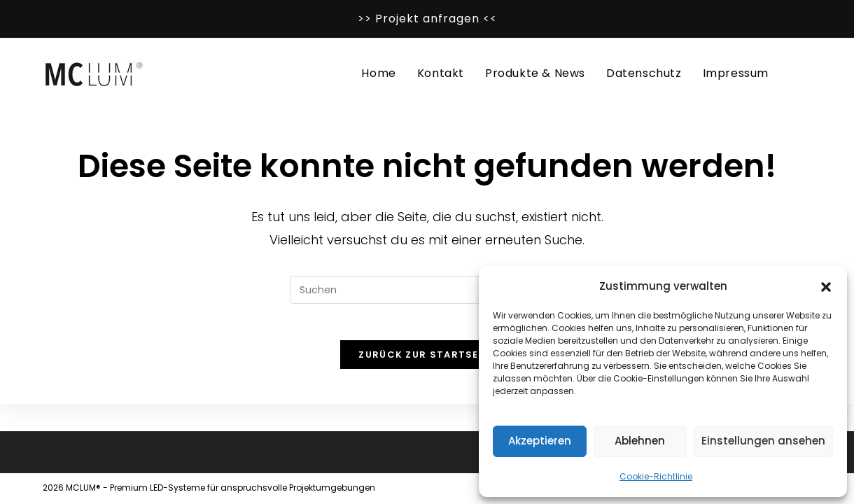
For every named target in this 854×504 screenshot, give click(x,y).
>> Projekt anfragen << (427, 19)
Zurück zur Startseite (427, 360)
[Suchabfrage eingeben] (427, 290)
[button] (826, 286)
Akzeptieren (540, 441)
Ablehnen (640, 441)
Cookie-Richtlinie (656, 476)
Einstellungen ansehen (763, 441)
